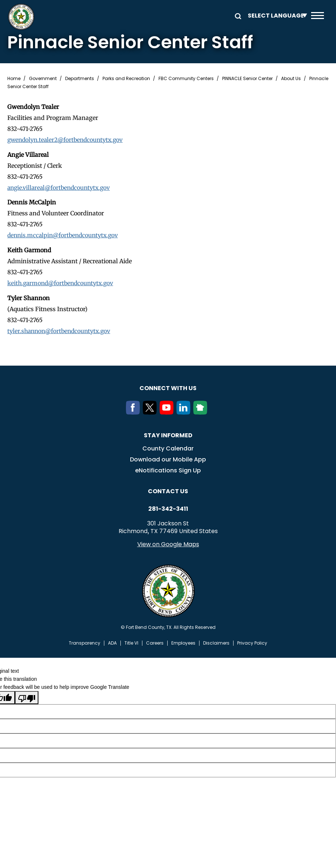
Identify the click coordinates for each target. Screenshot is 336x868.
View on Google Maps (168, 543)
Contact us (168, 490)
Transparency (85, 642)
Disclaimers (216, 642)
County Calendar (168, 447)
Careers (155, 642)
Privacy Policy (252, 642)
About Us (291, 79)
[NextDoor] (202, 411)
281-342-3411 (168, 508)
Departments (80, 79)
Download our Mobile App (168, 458)
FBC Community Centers (186, 79)
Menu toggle (318, 16)
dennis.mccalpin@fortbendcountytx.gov (65, 235)
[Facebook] (134, 411)
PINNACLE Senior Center (247, 79)
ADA (112, 642)
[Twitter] (151, 411)
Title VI (131, 642)
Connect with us (168, 387)
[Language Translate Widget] (276, 16)
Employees (183, 642)
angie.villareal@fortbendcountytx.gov (61, 187)
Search (237, 16)
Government (43, 79)
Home (14, 79)
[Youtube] (168, 411)
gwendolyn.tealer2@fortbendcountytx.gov (67, 140)
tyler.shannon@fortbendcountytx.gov (61, 330)
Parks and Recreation (126, 79)
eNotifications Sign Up (168, 469)
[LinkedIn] (185, 411)
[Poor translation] (27, 696)
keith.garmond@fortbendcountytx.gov (62, 282)
